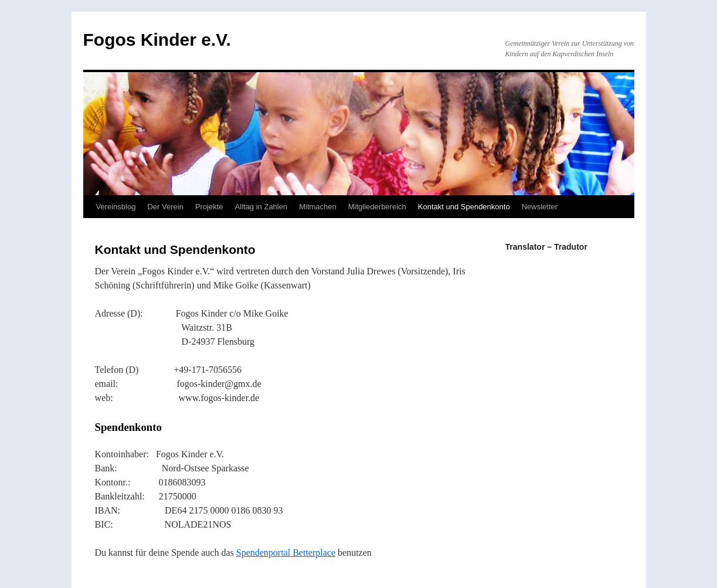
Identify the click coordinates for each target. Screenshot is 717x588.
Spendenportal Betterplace (286, 553)
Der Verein (165, 207)
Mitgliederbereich (377, 207)
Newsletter (540, 207)
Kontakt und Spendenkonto (464, 207)
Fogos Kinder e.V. (157, 40)
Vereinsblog (116, 207)
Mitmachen (318, 207)
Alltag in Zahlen (261, 207)
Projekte (209, 207)
